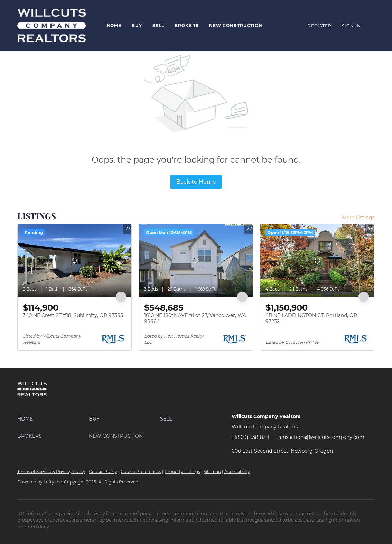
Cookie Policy (103, 472)
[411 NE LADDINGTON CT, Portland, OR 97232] (317, 260)
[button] (53, 419)
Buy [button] (137, 25)
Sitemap (212, 472)
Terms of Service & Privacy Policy (51, 472)
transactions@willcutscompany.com (320, 437)
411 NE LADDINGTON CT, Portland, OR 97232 (311, 319)
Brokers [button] (187, 25)
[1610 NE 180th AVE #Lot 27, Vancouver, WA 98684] (196, 260)
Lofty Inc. (53, 482)
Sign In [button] (351, 26)
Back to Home (196, 182)
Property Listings (182, 472)
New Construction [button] (236, 25)
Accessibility (237, 472)
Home (114, 25)
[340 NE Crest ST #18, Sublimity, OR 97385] (74, 260)
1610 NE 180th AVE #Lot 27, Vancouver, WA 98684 (195, 319)
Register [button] (319, 26)
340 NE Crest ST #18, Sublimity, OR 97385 (73, 315)
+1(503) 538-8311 (250, 437)
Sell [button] (158, 25)
